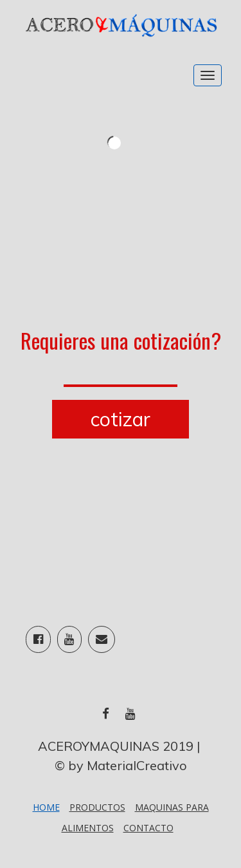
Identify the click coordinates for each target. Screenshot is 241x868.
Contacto (148, 828)
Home (46, 807)
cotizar (121, 419)
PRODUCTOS (97, 807)
